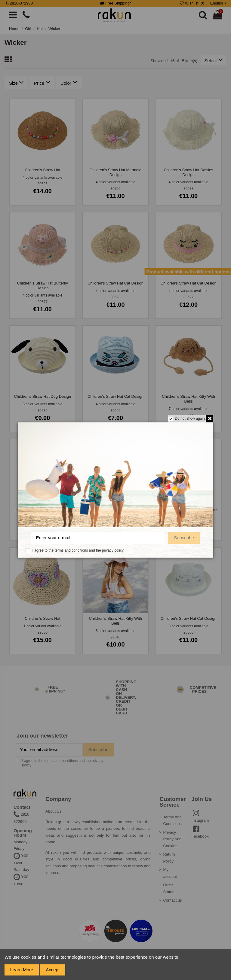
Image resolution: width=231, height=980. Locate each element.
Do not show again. (190, 418)
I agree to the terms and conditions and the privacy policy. (79, 550)
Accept (53, 970)
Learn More (22, 970)
